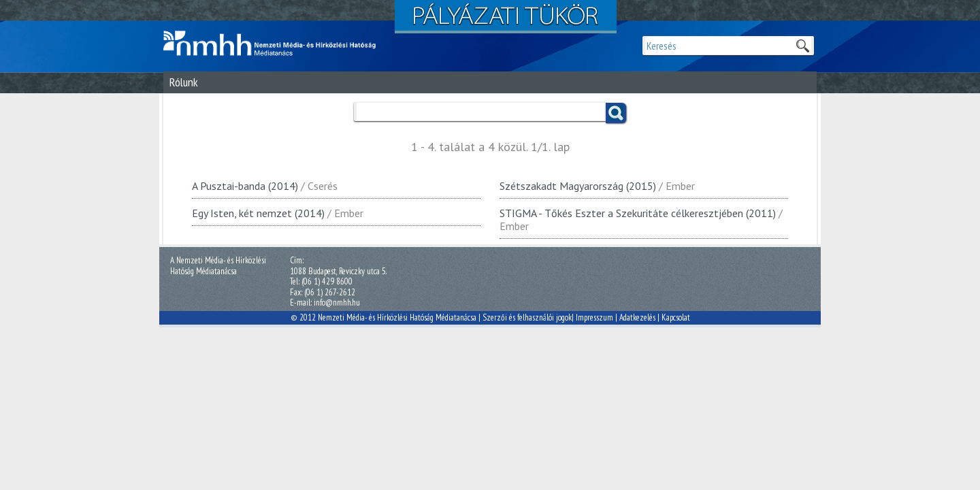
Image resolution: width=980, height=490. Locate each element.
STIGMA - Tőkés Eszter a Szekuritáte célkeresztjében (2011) (638, 213)
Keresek (802, 46)
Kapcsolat (676, 317)
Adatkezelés (637, 317)
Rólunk (184, 82)
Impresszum (594, 317)
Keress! (616, 113)
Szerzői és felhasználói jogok (527, 317)
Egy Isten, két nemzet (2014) (258, 213)
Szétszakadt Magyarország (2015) (578, 186)
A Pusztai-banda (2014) (245, 186)
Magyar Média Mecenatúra (276, 44)
